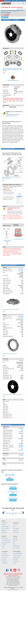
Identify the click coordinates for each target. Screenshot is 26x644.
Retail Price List (16, 583)
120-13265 (21, 271)
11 (19, 566)
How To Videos (5, 610)
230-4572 (21, 460)
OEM (13, 1)
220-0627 (21, 450)
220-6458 (21, 455)
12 (20, 566)
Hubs (14, 596)
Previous (3, 556)
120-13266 (21, 269)
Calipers (3, 598)
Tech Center (4, 612)
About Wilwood (5, 575)
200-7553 (21, 434)
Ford (12, 194)
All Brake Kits (4, 596)
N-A (22, 430)
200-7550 (21, 432)
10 (17, 566)
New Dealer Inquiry (5, 581)
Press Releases (16, 581)
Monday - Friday (16, 610)
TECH (20, 1)
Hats (14, 595)
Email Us (15, 616)
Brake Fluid (13, 504)
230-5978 (21, 444)
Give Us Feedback (5, 579)
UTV (9, 1)
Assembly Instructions (18, 239)
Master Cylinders (16, 598)
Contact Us (4, 577)
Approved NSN (16, 585)
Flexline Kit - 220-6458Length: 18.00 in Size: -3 (10, 480)
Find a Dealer (16, 612)
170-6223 (21, 361)
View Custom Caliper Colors (13, 80)
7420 (22, 289)
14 (23, 566)
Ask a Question (16, 614)
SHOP (24, 1)
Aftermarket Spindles (6, 593)
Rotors (3, 600)
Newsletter (4, 583)
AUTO (2, 1)
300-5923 (21, 445)
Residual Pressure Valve (13, 533)
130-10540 (21, 439)
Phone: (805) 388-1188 (17, 606)
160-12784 (21, 318)
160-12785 (21, 316)
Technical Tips (4, 614)
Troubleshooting (5, 616)
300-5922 (21, 447)
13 (22, 566)
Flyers (14, 579)
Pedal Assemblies (16, 600)
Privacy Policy (4, 585)
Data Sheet (15, 577)
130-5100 (21, 428)
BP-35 (22, 294)
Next (23, 556)
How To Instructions (5, 608)
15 (13, 567)
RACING (6, 1)
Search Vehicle (5, 591)
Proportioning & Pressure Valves (13, 518)
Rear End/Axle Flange (6, 595)
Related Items (4, 17)
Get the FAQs (4, 606)
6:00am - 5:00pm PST (17, 608)
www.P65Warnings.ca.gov (13, 114)
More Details (10, 485)
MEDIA (17, 1)
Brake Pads (15, 593)
